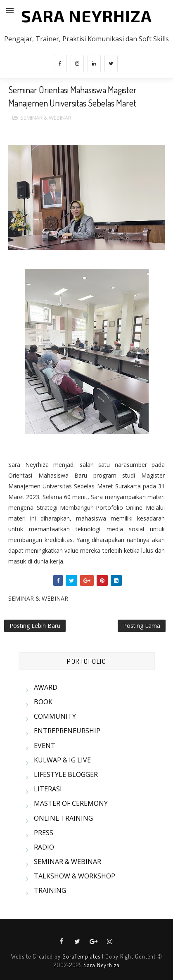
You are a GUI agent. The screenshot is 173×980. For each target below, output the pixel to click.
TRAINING (50, 890)
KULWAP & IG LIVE (62, 760)
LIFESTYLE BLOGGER (66, 774)
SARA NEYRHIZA (86, 16)
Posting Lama (142, 626)
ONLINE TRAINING (63, 818)
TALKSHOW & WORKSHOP (75, 876)
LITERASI (48, 789)
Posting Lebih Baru (35, 626)
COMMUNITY (55, 716)
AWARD (46, 687)
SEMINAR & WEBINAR (46, 118)
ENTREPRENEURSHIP (67, 731)
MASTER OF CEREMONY (71, 803)
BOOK (43, 702)
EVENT (45, 746)
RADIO (44, 847)
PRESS (44, 833)
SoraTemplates (81, 956)
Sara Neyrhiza (102, 965)
